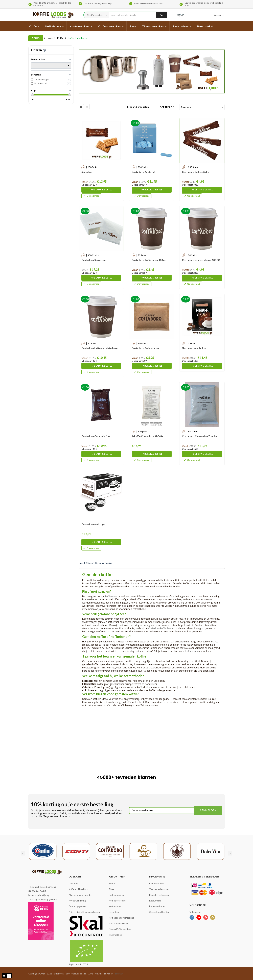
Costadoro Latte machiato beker (100, 348)
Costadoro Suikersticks (195, 172)
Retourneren (155, 901)
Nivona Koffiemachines (120, 929)
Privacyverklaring (77, 901)
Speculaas (87, 172)
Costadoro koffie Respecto (162, 628)
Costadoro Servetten (94, 260)
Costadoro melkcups (93, 524)
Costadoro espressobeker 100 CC (201, 260)
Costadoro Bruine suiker (145, 348)
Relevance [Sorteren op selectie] (202, 107)
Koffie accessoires (118, 901)
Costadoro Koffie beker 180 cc (149, 260)
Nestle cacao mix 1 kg (194, 348)
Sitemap (119, 974)
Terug (36, 38)
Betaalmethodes (157, 906)
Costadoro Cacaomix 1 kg (96, 436)
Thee (111, 889)
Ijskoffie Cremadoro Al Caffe (147, 436)
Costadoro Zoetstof (143, 172)
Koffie (112, 884)
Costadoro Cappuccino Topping (200, 436)
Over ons (73, 884)
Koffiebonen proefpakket (121, 918)
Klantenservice (156, 884)
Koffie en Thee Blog (78, 889)
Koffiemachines (116, 895)
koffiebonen (192, 651)
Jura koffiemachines (119, 923)
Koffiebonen (115, 906)
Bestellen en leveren (159, 895)
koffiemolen (112, 596)
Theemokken (115, 935)
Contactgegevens (77, 906)
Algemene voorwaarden (80, 895)
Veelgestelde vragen (159, 889)
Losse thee (114, 912)
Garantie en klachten (159, 912)
